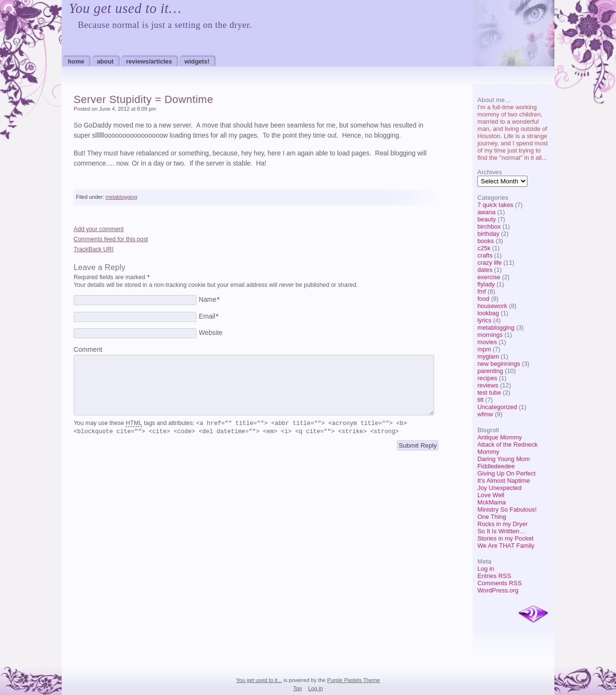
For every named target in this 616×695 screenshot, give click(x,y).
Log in (486, 569)
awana (487, 212)
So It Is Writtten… (501, 531)
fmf (482, 291)
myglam (488, 356)
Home (76, 61)
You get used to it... (259, 680)
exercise (489, 277)
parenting (490, 371)
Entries (494, 576)
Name (209, 300)
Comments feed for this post (111, 239)
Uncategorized (497, 407)
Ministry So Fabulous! (507, 509)
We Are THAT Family (506, 546)
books (486, 241)
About (105, 61)
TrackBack (94, 249)
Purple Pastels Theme (354, 680)
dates (485, 270)
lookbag (488, 313)
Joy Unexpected (500, 488)
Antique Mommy (500, 437)
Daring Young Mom (504, 459)
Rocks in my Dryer (503, 524)
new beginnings (499, 364)
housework (492, 306)
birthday (488, 234)
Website (211, 333)
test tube (489, 393)
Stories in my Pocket (506, 538)
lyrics (484, 320)
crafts (485, 255)
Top (297, 688)
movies (487, 342)
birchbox (489, 226)
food (483, 299)
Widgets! (197, 61)
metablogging (496, 328)
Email (209, 316)
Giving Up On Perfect (507, 473)
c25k (484, 248)
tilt (481, 400)
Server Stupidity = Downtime (143, 99)
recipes (487, 378)
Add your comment (99, 229)
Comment (88, 350)
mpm (484, 349)
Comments (500, 583)
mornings (490, 335)
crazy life (490, 263)
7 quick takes (495, 205)
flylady (486, 284)
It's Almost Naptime (504, 481)
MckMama (492, 502)
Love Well (491, 495)
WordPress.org (498, 590)
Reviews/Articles (149, 61)
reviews (488, 385)
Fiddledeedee (496, 466)
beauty (487, 219)
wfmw (485, 414)
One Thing (492, 517)
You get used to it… (125, 8)
